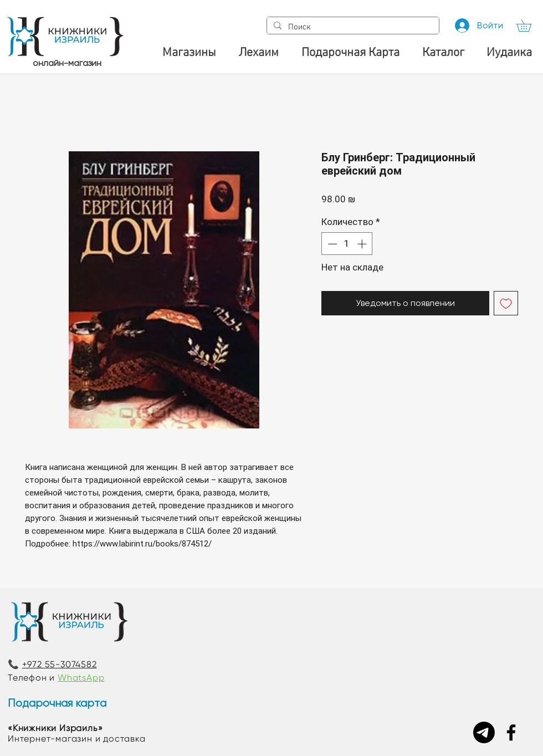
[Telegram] (484, 732)
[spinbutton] (347, 244)
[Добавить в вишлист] (506, 303)
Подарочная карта (57, 703)
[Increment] (363, 244)
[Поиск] (352, 27)
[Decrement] (331, 244)
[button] (530, 25)
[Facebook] (511, 732)
